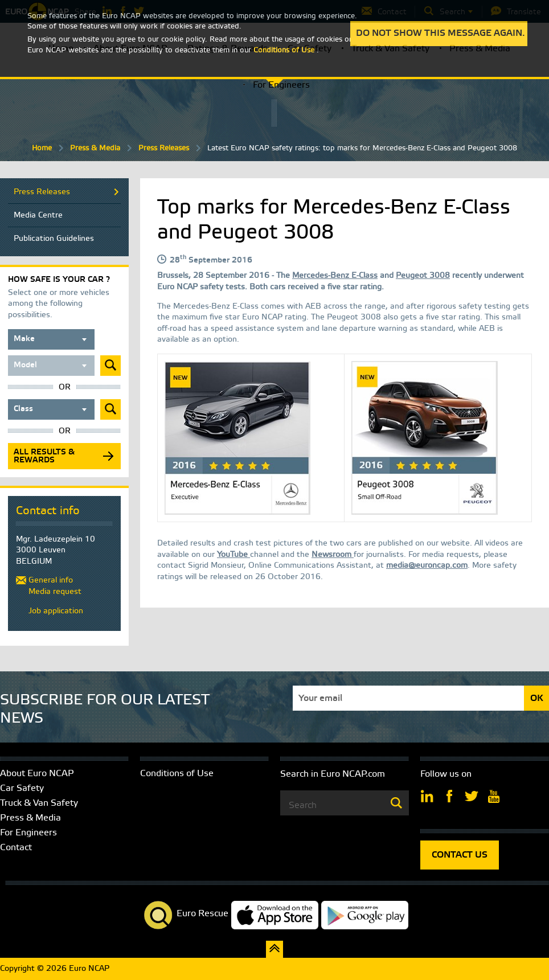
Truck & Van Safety (39, 803)
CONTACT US (460, 855)
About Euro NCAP (37, 774)
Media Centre (38, 216)
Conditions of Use (177, 774)
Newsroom (333, 555)
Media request (55, 592)
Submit (110, 366)
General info (51, 581)
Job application (56, 611)
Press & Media (95, 148)
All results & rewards (44, 456)
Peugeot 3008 (423, 276)
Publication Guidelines (54, 239)
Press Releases (164, 148)
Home (42, 148)
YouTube (233, 555)
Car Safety (22, 788)
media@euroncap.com (427, 566)
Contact (16, 848)
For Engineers (281, 85)
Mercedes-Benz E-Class (335, 276)
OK (537, 698)
